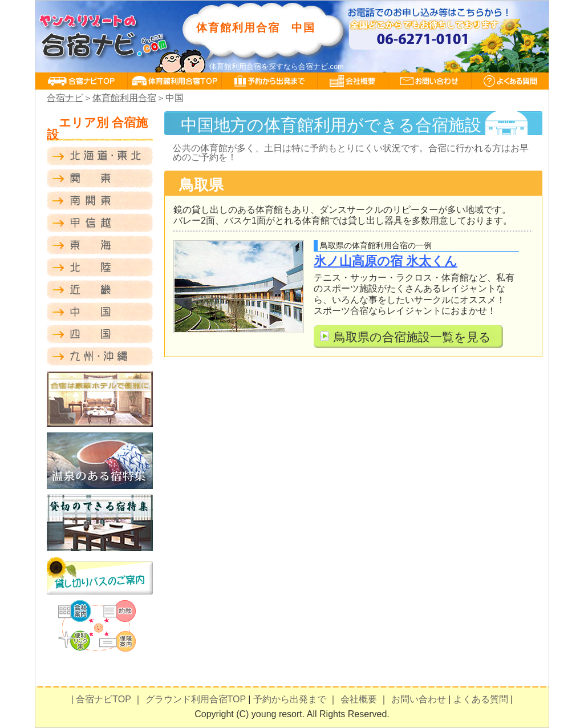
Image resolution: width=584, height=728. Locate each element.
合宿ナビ (65, 98)
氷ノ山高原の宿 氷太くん (386, 261)
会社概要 (359, 699)
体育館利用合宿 (124, 98)
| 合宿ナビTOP (101, 699)
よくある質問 (481, 699)
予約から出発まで (290, 699)
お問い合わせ (419, 699)
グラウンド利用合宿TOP (196, 699)
